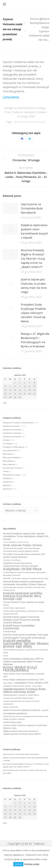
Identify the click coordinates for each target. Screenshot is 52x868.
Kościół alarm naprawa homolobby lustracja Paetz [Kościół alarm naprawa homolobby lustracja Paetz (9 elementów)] (30, 578)
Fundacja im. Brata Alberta (13, 447)
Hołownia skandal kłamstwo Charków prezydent (30, 122)
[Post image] (10, 208)
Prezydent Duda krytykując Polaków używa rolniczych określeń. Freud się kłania (33, 313)
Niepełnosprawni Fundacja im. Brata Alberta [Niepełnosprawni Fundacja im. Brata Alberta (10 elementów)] (21, 695)
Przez (25, 112)
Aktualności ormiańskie (12, 430)
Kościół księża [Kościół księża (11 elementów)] (9, 632)
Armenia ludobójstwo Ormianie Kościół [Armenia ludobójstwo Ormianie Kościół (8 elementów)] (16, 542)
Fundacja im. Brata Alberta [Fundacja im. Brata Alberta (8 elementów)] (12, 560)
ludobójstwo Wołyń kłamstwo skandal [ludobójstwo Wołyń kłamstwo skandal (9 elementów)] (17, 686)
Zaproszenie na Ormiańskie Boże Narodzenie (32, 208)
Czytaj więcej (11, 97)
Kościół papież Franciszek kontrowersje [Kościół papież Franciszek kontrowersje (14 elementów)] (24, 638)
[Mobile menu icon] (4, 4)
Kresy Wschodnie (10, 451)
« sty (5, 403)
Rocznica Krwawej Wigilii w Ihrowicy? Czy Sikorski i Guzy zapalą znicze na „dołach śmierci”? (33, 259)
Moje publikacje (9, 464)
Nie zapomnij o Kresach (12, 468)
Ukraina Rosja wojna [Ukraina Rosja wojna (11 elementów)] (12, 722)
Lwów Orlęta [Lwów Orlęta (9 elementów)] (37, 686)
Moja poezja (8, 454)
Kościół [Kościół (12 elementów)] (7, 578)
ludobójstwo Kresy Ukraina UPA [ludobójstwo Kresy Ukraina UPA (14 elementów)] (31, 683)
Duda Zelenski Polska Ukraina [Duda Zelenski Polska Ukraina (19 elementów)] (23, 545)
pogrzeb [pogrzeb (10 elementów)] (45, 710)
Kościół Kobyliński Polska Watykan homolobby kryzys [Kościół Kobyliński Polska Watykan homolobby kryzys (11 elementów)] (24, 604)
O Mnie (6, 471)
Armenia (6, 440)
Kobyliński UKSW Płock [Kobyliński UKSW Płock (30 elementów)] (22, 569)
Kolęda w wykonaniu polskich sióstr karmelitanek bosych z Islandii (34, 231)
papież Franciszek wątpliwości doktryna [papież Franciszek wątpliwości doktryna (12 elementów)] (22, 710)
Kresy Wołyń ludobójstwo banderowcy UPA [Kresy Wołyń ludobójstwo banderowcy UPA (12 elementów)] (24, 680)
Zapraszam (7, 489)
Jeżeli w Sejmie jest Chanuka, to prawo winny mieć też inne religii (34, 286)
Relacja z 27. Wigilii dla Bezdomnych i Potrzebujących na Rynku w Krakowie (35, 340)
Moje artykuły (8, 461)
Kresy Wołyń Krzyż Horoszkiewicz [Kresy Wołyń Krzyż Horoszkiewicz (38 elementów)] (20, 669)
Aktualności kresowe (11, 426)
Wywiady (6, 485)
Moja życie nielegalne (11, 457)
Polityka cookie (32, 864)
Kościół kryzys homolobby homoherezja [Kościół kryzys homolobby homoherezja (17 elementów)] (19, 627)
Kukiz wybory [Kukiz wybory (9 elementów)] (8, 683)
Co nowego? (8, 444)
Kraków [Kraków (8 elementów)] (6, 656)
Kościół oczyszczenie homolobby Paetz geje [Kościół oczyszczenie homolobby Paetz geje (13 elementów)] (26, 635)
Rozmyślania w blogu (32, 108)
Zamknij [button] (18, 864)
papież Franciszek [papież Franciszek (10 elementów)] (11, 707)
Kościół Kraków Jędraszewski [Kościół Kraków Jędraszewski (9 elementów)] (14, 608)
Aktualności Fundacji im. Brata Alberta (18, 423)
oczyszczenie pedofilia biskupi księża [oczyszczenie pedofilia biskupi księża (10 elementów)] (18, 698)
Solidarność (7, 482)
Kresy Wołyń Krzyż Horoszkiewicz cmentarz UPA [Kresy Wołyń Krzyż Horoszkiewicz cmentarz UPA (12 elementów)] (24, 675)
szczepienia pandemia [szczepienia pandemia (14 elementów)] (15, 713)
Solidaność (7, 478)
